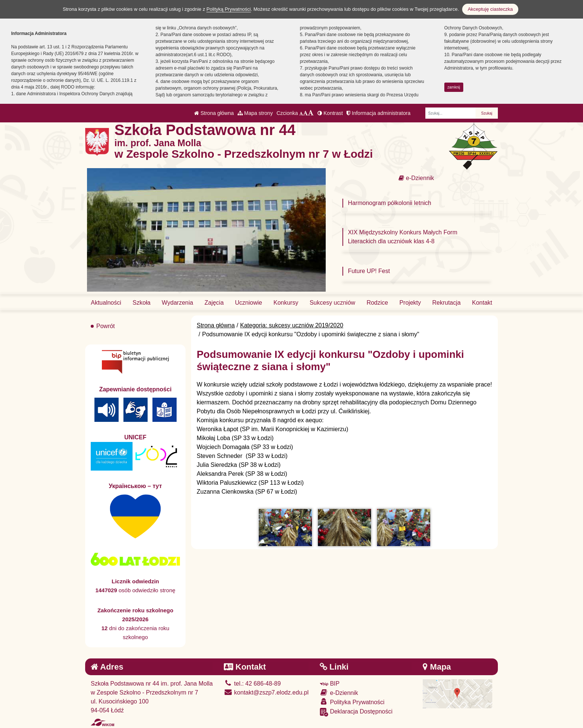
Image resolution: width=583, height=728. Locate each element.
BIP (330, 684)
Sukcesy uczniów (333, 303)
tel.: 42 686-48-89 (252, 684)
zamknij (454, 87)
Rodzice (377, 303)
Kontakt (482, 303)
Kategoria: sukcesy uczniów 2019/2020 (292, 325)
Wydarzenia (177, 303)
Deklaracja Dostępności (356, 712)
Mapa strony (255, 113)
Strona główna (214, 113)
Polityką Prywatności (228, 9)
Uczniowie (249, 303)
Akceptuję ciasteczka (490, 9)
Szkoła (142, 303)
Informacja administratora (379, 113)
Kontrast (330, 113)
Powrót (106, 326)
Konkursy (286, 303)
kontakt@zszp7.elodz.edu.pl (266, 692)
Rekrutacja (446, 303)
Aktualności (106, 303)
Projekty (410, 303)
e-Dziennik (416, 178)
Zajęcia (214, 303)
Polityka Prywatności (352, 702)
